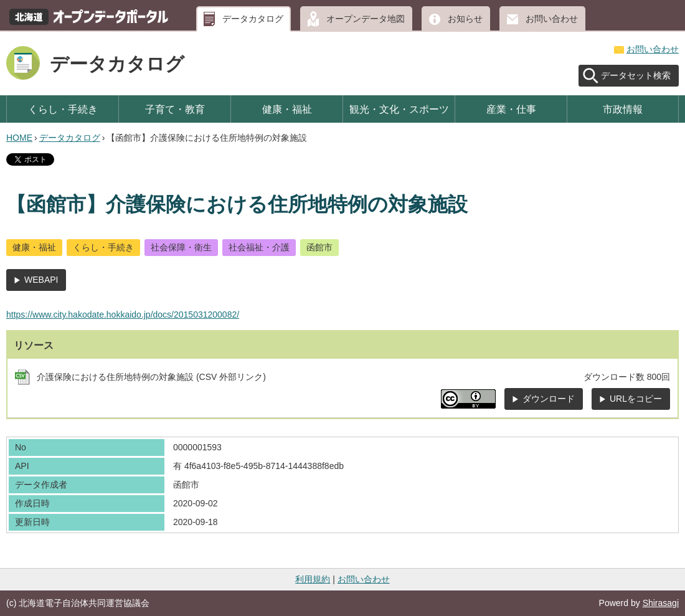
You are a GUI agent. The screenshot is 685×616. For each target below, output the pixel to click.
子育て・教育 (175, 109)
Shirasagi (661, 603)
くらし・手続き (63, 109)
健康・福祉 (287, 109)
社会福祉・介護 (259, 247)
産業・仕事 (511, 109)
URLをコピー (636, 399)
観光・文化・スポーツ (399, 109)
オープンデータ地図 (366, 19)
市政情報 (623, 109)
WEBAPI (41, 280)
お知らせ (465, 19)
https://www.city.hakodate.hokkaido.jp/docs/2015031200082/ (123, 315)
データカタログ (253, 19)
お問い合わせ (552, 19)
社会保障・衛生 (181, 247)
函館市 (319, 247)
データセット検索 (636, 75)
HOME (19, 138)
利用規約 (313, 579)
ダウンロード (549, 399)
